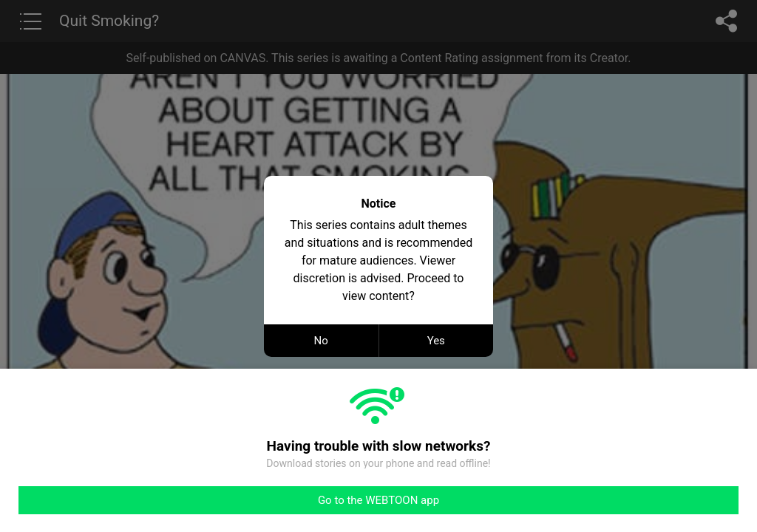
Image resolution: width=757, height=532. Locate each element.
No (321, 341)
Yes (436, 341)
